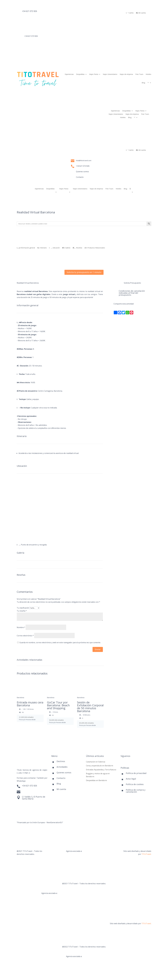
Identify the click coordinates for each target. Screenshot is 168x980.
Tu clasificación (23, 608)
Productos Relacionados (95, 248)
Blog (143, 83)
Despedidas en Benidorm (96, 780)
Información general (26, 248)
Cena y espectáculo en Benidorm (100, 766)
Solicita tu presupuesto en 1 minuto (84, 272)
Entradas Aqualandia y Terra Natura (101, 770)
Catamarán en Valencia (96, 762)
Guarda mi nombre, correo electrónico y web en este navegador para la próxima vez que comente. (60, 642)
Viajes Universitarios (110, 74)
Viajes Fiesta (94, 74)
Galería (66, 248)
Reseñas (77, 248)
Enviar (98, 649)
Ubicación (54, 248)
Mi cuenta (141, 13)
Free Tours (139, 74)
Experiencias (69, 74)
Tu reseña (22, 611)
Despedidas (80, 74)
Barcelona (20, 698)
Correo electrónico (25, 636)
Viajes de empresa (126, 74)
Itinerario (42, 248)
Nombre (21, 627)
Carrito (130, 13)
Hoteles (148, 74)
